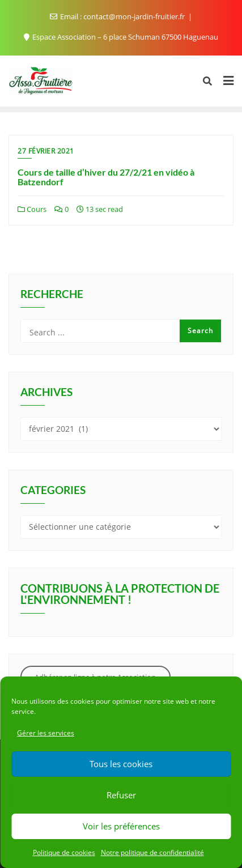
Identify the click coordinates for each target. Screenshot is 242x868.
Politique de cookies (64, 852)
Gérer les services (46, 733)
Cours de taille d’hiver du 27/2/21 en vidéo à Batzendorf (106, 177)
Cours (32, 209)
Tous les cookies (121, 764)
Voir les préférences (121, 826)
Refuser (121, 795)
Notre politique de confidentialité (152, 852)
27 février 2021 (46, 151)
